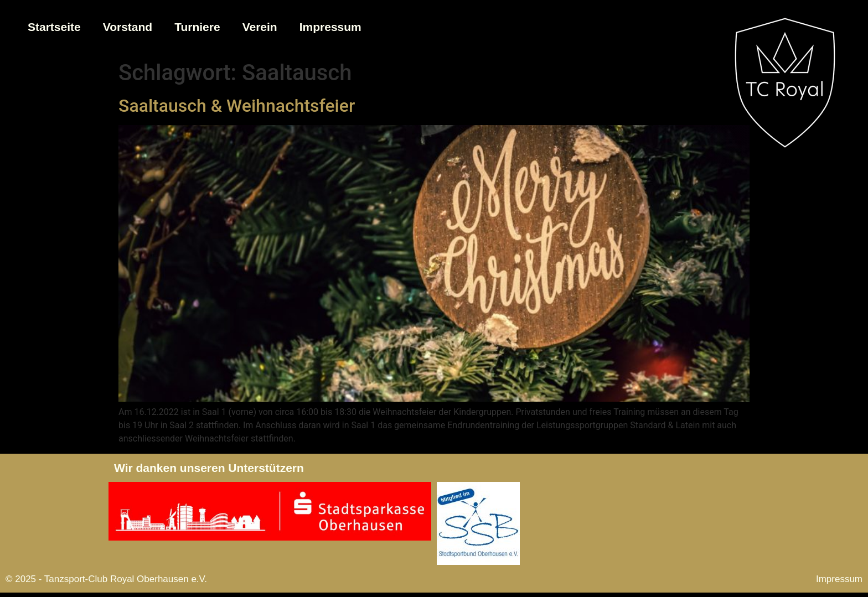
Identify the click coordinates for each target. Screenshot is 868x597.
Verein (260, 27)
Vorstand (128, 27)
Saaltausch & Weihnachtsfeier (237, 106)
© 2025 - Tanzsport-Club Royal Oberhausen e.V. (106, 579)
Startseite (54, 27)
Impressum (330, 27)
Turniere (197, 27)
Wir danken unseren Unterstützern (209, 468)
